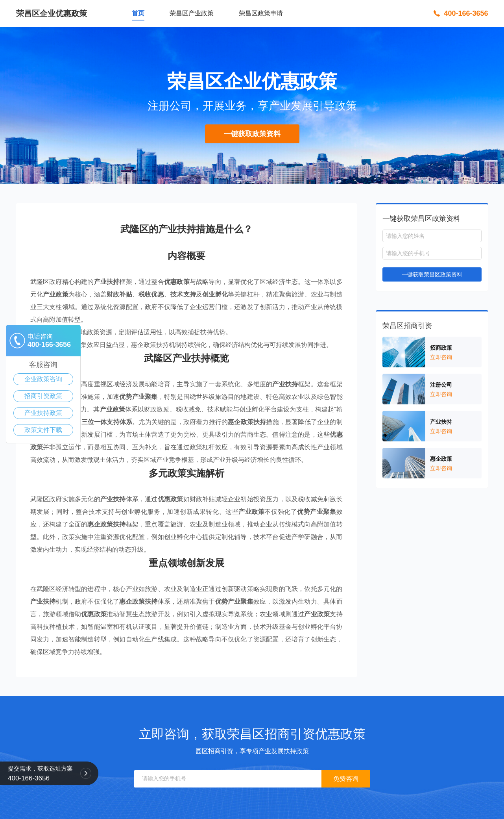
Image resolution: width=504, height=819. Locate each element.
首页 (138, 13)
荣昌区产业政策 (192, 13)
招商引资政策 (43, 396)
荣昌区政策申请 (261, 13)
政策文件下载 (43, 430)
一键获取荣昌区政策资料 (432, 274)
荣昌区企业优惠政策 (52, 13)
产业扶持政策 (43, 413)
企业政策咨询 (43, 379)
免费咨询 (346, 779)
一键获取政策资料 (252, 134)
